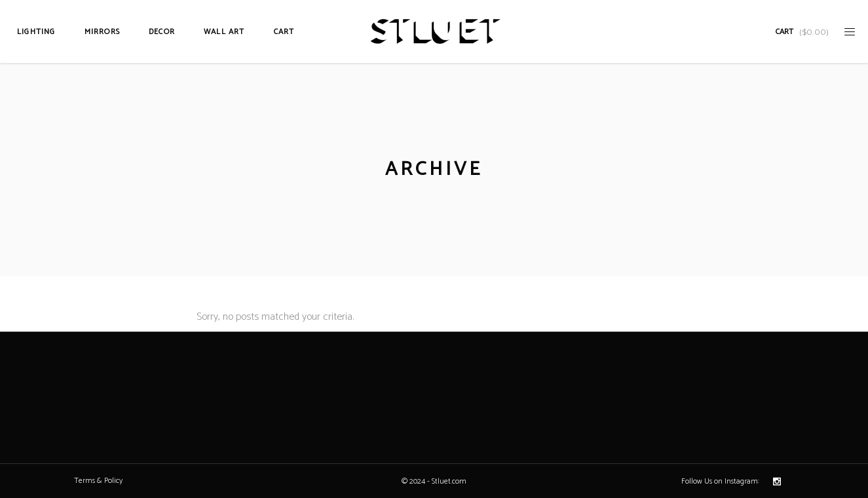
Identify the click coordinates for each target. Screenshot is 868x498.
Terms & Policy (98, 481)
